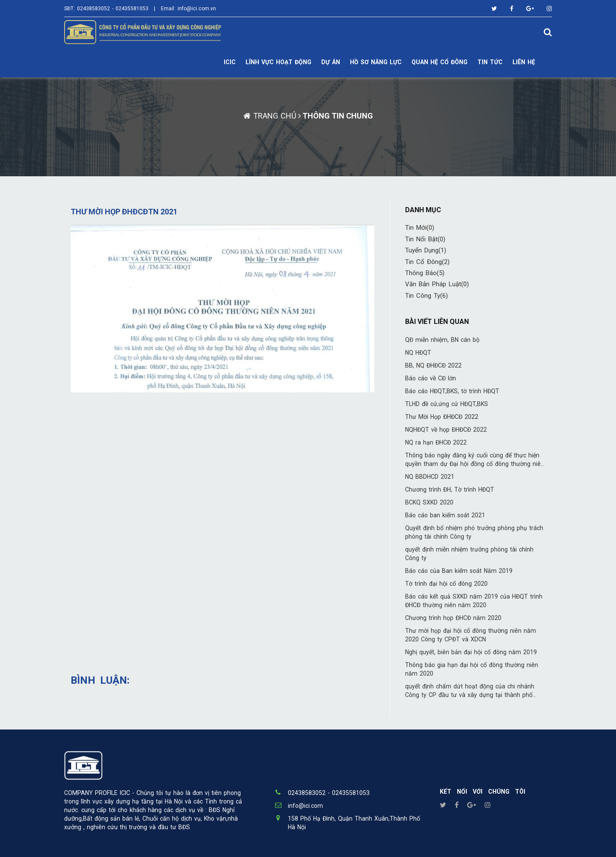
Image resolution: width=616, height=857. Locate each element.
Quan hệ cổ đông (440, 62)
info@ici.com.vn (197, 9)
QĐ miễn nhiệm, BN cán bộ (442, 340)
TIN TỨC (490, 62)
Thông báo (425, 273)
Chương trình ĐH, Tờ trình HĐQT (450, 489)
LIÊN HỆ (524, 62)
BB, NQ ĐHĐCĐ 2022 (433, 365)
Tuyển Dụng (426, 250)
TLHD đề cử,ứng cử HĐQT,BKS (447, 404)
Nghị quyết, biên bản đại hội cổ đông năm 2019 (471, 652)
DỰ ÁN (331, 62)
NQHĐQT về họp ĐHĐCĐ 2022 (446, 430)
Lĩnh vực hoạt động (278, 62)
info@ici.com (305, 806)
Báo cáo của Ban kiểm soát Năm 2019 (459, 571)
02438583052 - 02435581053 (113, 9)
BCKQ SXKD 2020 (429, 502)
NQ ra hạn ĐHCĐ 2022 (436, 442)
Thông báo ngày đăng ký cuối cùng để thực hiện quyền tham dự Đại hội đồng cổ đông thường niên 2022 (475, 464)
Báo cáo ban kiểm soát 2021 (445, 515)
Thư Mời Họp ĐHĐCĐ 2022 (442, 417)
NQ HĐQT (418, 353)
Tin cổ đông (427, 262)
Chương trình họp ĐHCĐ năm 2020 (453, 618)
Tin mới (420, 228)
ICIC (230, 62)
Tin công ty (426, 296)
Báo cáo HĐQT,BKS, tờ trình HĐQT (452, 391)
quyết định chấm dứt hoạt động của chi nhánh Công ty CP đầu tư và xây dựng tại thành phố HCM (470, 695)
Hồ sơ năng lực (376, 62)
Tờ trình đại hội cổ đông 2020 (446, 584)
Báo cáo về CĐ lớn (431, 378)
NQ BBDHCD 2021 (430, 477)
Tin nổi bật (425, 239)
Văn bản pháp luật (437, 284)
